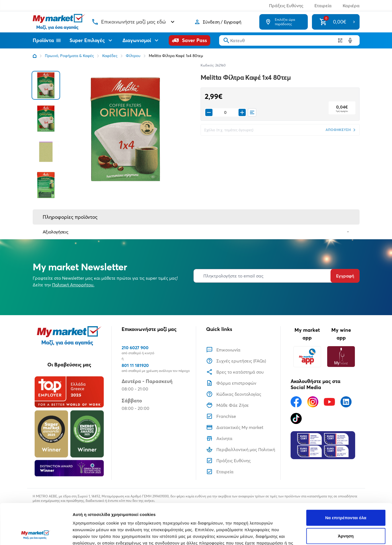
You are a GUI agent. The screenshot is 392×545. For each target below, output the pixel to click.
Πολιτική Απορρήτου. (73, 285)
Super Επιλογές (92, 40)
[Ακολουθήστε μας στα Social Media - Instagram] (313, 402)
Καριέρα (351, 6)
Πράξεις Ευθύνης (286, 6)
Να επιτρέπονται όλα (346, 480)
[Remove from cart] (209, 112)
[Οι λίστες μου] (252, 112)
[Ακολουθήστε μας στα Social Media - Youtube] (329, 402)
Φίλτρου (133, 56)
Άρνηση (346, 498)
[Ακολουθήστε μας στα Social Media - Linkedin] (346, 402)
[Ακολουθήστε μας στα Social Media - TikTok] (296, 418)
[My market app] (307, 357)
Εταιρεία (323, 6)
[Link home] (35, 56)
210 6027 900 (135, 348)
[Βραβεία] (69, 426)
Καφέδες (110, 56)
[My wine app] (341, 357)
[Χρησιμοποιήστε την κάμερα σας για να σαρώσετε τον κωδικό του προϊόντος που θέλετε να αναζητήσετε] (340, 40)
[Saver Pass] (189, 40)
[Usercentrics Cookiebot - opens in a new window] (36, 534)
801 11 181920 (135, 365)
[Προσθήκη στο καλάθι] (242, 112)
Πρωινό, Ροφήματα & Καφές (69, 56)
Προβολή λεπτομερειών (329, 534)
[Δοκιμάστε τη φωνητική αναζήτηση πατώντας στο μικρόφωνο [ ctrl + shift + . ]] (350, 40)
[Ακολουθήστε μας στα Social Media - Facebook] (296, 402)
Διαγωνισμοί (141, 40)
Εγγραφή (345, 276)
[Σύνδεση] (218, 22)
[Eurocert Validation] (323, 445)
